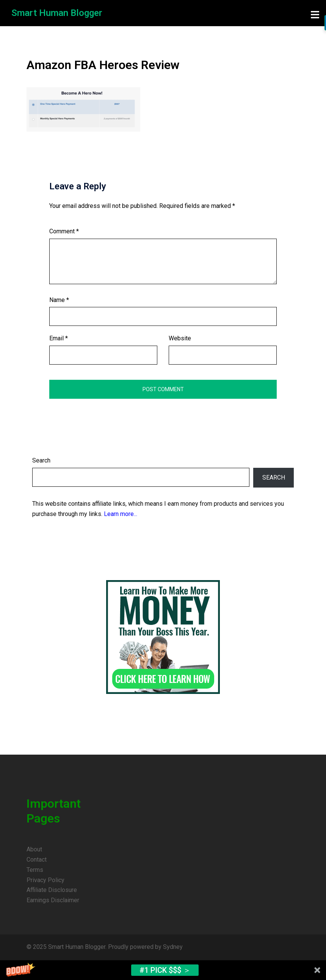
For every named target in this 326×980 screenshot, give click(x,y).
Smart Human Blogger (57, 13)
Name (59, 300)
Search (41, 460)
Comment (64, 231)
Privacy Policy (45, 880)
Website (180, 338)
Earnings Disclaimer (53, 900)
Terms (35, 870)
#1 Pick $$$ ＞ (165, 970)
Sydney (173, 947)
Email (59, 338)
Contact (37, 860)
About (34, 849)
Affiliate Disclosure (52, 890)
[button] (163, 970)
